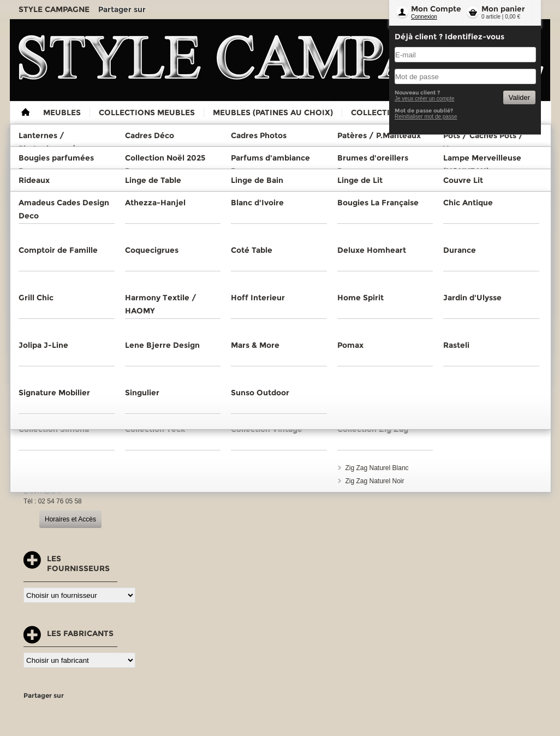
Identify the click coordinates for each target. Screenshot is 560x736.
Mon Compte (436, 9)
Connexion (424, 17)
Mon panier (503, 9)
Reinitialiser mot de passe (426, 117)
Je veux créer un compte (425, 99)
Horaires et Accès (70, 519)
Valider (519, 97)
